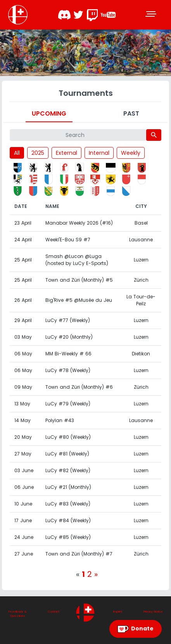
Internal (99, 153)
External (66, 153)
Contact (54, 612)
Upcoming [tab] (49, 113)
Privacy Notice (153, 612)
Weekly (131, 153)
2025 (38, 153)
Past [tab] (131, 113)
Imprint (118, 612)
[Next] (96, 574)
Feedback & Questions (18, 614)
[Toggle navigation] (152, 15)
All (17, 153)
